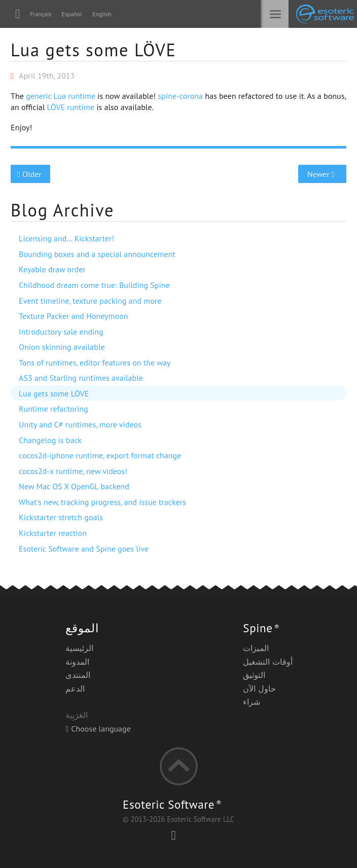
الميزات (256, 648)
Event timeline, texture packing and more (90, 301)
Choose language (98, 729)
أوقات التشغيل (267, 662)
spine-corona (180, 96)
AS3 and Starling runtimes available (81, 378)
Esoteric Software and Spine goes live (84, 549)
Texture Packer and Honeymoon (73, 316)
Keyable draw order (52, 269)
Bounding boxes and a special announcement (97, 254)
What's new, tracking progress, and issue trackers (102, 502)
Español (72, 14)
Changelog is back (50, 440)
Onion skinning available (62, 347)
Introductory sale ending (61, 332)
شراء (252, 702)
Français (41, 14)
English (102, 14)
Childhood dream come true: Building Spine (94, 285)
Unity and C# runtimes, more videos (80, 424)
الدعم (75, 689)
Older (31, 174)
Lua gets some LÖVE (94, 50)
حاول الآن (259, 689)
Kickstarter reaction (53, 533)
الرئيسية (79, 648)
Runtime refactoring (53, 409)
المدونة (77, 662)
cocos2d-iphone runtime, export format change (100, 455)
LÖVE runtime (71, 107)
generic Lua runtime (61, 96)
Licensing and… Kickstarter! (66, 238)
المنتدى (78, 675)
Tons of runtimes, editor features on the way (95, 363)
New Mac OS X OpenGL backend (74, 486)
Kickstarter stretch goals (61, 517)
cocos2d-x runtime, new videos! (73, 471)
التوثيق (254, 675)
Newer (322, 174)
